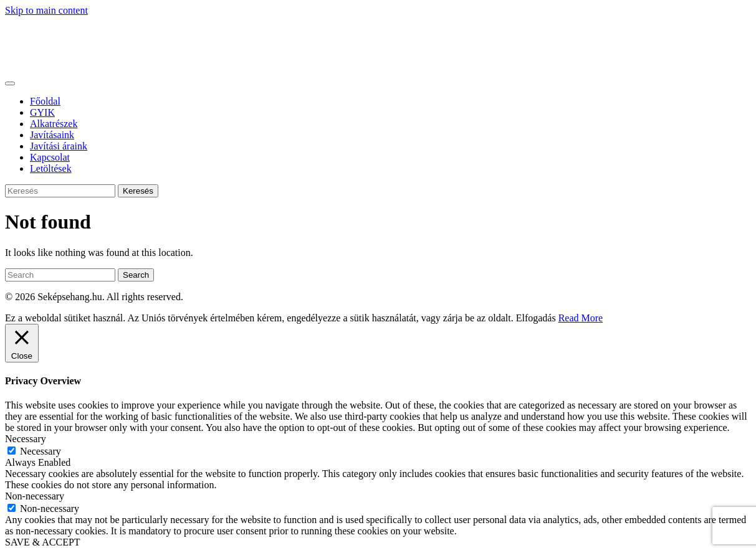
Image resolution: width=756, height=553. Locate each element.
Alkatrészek (54, 124)
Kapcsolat (50, 157)
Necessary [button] (26, 439)
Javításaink (52, 135)
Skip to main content (46, 10)
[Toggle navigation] (10, 83)
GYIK (42, 112)
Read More (581, 318)
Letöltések (51, 168)
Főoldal (45, 101)
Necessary (41, 451)
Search (136, 275)
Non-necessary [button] (35, 496)
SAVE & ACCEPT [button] (43, 542)
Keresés (138, 191)
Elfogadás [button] (536, 318)
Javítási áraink (59, 146)
